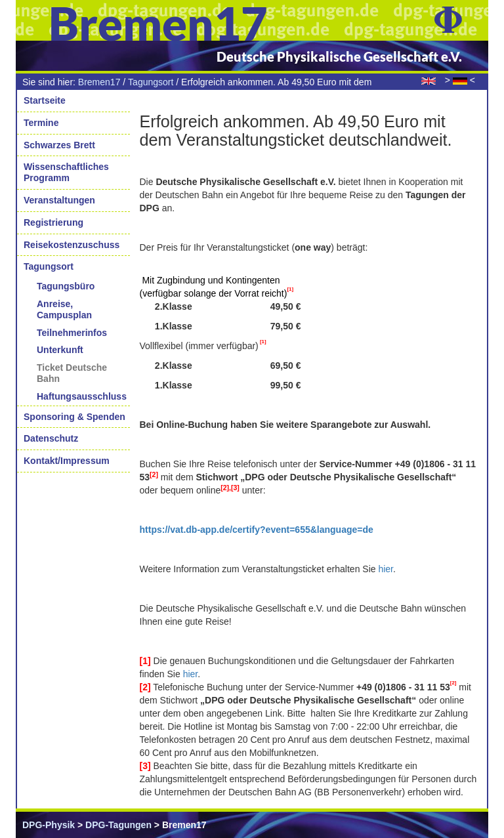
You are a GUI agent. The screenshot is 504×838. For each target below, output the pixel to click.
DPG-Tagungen (118, 825)
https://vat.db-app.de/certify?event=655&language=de (257, 530)
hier (386, 569)
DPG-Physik (49, 825)
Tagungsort (151, 82)
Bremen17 (99, 82)
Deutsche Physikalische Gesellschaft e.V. (339, 56)
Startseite (45, 100)
